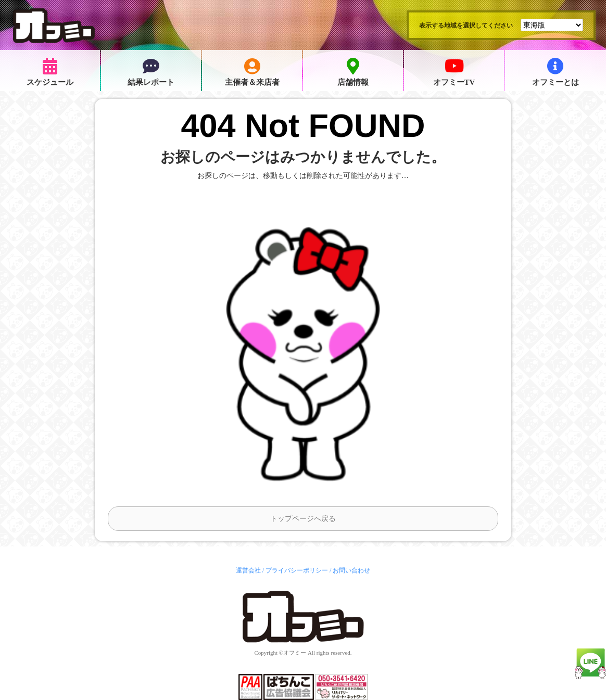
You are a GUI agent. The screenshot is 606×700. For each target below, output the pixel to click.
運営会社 (248, 570)
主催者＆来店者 (252, 72)
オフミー (295, 653)
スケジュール (50, 72)
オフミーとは (555, 72)
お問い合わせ (351, 570)
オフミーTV (454, 72)
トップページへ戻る (303, 519)
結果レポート (151, 72)
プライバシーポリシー (297, 570)
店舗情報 (353, 72)
